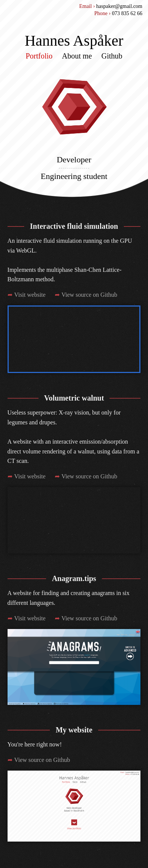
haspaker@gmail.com (119, 6)
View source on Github (89, 295)
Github (112, 56)
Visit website (30, 295)
